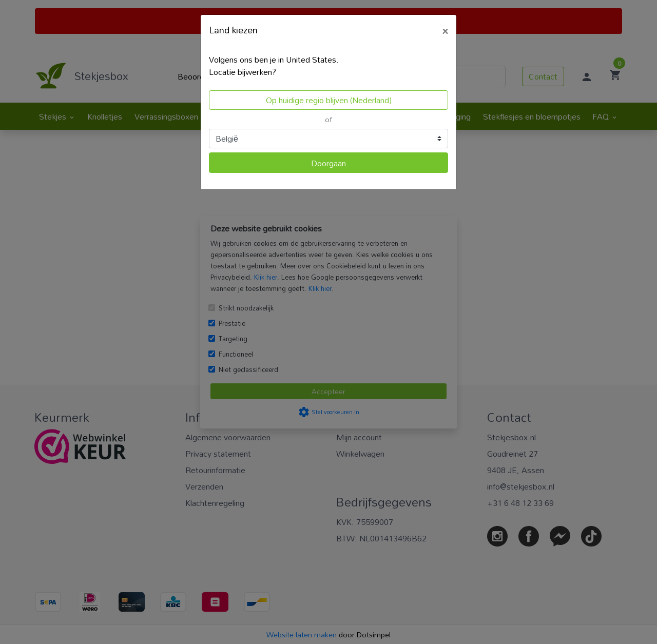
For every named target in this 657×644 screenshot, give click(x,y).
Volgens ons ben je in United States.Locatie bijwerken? (274, 66)
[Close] (445, 29)
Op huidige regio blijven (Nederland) (329, 100)
